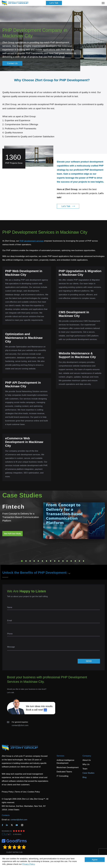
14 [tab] (75, 561)
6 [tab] (42, 561)
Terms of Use (20, 792)
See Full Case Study (13, 534)
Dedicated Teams (64, 772)
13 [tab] (71, 561)
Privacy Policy (28, 864)
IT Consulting (62, 776)
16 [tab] (84, 561)
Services (60, 756)
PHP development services (31, 241)
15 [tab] (79, 561)
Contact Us (12, 63)
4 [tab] (34, 561)
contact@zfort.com (20, 725)
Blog (84, 777)
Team (85, 769)
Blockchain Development (68, 767)
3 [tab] (30, 561)
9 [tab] (55, 561)
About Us (87, 760)
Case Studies (88, 773)
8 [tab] (51, 561)
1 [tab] (22, 561)
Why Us (86, 764)
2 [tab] (26, 561)
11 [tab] (63, 561)
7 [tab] (47, 561)
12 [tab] (67, 561)
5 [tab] (38, 561)
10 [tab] (59, 561)
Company (87, 756)
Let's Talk (54, 3)
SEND (89, 661)
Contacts (6, 815)
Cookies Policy (34, 792)
